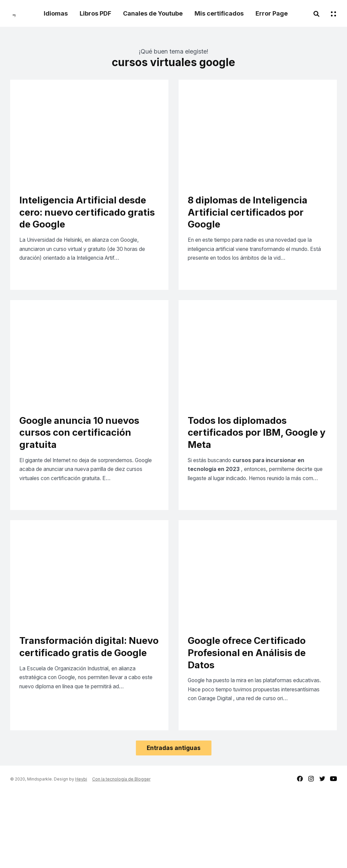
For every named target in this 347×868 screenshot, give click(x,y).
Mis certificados (219, 13)
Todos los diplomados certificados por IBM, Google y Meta (245, 469)
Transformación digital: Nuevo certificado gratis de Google (82, 709)
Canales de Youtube (153, 13)
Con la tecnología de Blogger (121, 854)
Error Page (272, 13)
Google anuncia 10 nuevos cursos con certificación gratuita (87, 469)
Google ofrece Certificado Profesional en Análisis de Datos (255, 709)
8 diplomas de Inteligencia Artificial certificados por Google (256, 215)
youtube (333, 854)
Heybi (81, 854)
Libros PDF (95, 13)
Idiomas (56, 13)
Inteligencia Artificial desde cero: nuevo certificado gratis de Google (74, 222)
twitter (322, 854)
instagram (311, 854)
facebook (300, 854)
